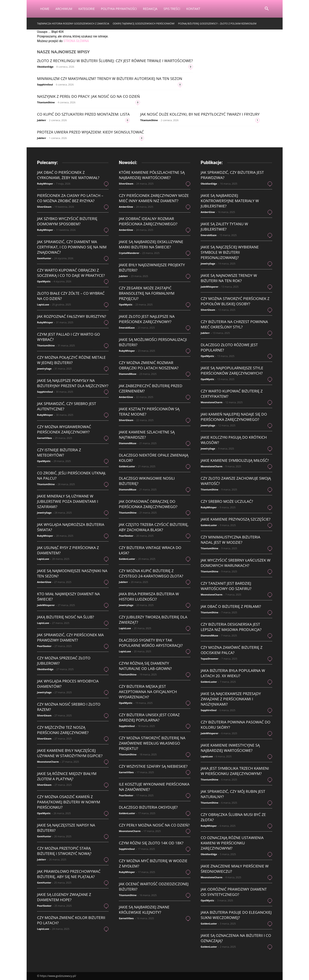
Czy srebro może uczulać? (227, 501)
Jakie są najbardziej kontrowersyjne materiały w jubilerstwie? (230, 201)
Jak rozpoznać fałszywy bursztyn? (72, 316)
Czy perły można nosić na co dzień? (154, 825)
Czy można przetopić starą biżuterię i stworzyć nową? (64, 851)
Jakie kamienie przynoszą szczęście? (236, 519)
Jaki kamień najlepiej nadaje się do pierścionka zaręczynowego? (234, 417)
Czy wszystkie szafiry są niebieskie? (153, 766)
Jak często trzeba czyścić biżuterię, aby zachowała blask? (154, 527)
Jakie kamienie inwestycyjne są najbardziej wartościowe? (230, 748)
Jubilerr (42, 120)
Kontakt (193, 9)
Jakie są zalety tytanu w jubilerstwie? (224, 227)
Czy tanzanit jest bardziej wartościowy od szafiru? (226, 586)
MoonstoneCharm (48, 762)
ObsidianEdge (45, 67)
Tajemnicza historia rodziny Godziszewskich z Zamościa (73, 23)
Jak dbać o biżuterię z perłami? (231, 606)
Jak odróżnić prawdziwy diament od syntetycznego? (234, 892)
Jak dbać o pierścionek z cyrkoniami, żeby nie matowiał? (68, 175)
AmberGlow (44, 582)
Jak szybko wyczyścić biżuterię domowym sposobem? (67, 221)
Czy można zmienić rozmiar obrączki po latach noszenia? (149, 365)
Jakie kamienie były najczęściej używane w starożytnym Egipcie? (70, 753)
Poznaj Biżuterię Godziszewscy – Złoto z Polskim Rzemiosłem (217, 23)
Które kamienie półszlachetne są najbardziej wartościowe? (152, 175)
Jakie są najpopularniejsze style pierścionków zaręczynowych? (232, 371)
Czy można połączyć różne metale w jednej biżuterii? (71, 360)
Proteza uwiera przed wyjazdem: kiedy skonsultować (91, 132)
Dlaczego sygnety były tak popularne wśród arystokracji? (151, 643)
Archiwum (64, 9)
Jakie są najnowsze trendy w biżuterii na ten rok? (229, 278)
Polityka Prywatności (119, 9)
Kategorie (86, 9)
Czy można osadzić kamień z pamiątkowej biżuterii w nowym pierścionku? (69, 802)
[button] (267, 9)
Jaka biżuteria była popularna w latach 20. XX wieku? (233, 673)
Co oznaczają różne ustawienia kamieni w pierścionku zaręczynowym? (232, 843)
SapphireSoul (45, 84)
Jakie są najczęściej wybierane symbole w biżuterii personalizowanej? (230, 252)
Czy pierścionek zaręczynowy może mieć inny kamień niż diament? (154, 198)
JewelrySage (44, 369)
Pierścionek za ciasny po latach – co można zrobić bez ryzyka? (70, 198)
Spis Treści (172, 9)
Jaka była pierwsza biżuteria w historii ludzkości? (149, 596)
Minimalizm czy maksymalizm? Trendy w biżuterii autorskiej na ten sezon (110, 79)
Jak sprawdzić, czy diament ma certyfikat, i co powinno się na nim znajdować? (72, 247)
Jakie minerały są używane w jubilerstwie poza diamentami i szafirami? (68, 501)
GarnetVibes (45, 438)
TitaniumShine (46, 102)
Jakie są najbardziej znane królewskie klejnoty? (144, 910)
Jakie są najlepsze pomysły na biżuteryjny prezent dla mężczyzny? (73, 383)
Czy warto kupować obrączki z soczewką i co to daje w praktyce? (71, 273)
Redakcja (150, 9)
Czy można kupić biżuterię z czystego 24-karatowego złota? (151, 573)
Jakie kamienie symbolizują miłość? (235, 460)
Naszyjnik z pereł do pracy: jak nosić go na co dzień (89, 96)
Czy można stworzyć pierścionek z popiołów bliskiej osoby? (235, 301)
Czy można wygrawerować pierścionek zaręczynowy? (64, 429)
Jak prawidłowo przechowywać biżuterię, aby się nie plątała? (69, 874)
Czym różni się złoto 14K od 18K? (151, 843)
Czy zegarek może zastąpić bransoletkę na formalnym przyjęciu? (147, 293)
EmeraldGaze (127, 328)
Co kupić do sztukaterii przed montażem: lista (83, 114)
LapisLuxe (43, 304)
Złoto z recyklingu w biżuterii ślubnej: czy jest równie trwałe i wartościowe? (115, 61)
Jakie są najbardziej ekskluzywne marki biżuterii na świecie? (151, 244)
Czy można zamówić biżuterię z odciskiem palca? (232, 650)
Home (45, 9)
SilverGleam (44, 207)
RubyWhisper (45, 184)
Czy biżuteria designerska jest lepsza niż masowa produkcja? (231, 627)
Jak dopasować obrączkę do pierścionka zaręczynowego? (148, 504)
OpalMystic (44, 281)
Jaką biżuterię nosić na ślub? (66, 617)
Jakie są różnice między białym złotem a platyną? (67, 776)
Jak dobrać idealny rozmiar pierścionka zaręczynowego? (148, 221)
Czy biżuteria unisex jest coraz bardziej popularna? (149, 717)
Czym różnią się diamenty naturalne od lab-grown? (145, 666)
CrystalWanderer (129, 253)
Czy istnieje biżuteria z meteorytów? (59, 452)
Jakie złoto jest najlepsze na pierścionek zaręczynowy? (147, 319)
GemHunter (44, 258)
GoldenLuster (127, 466)
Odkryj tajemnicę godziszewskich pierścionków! (144, 23)
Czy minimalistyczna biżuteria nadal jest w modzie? (231, 540)
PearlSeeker (44, 646)
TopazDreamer (210, 659)
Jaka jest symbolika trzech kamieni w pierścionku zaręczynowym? (235, 771)
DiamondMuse (128, 374)
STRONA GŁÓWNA (76, 41)
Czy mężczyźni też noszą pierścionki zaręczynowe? (63, 730)
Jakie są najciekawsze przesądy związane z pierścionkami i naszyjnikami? (231, 699)
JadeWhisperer (46, 605)
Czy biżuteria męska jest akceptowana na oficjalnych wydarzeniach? (148, 692)
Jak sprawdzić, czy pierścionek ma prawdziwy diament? (70, 637)
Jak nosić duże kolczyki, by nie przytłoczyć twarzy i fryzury (200, 114)
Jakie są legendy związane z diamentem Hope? (64, 897)
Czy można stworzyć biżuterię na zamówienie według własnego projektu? (152, 743)
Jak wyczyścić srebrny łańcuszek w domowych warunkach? (236, 563)
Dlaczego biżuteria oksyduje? (148, 807)
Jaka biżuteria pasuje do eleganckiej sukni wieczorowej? (236, 915)
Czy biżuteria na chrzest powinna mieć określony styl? (234, 324)
